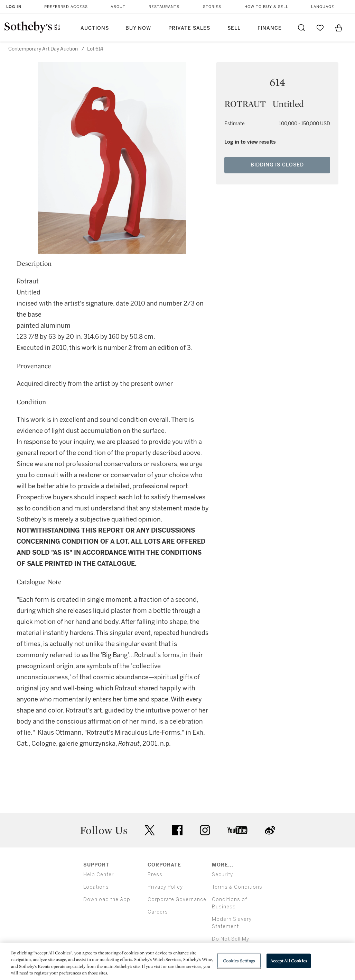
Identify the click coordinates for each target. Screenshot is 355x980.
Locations (96, 887)
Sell (234, 28)
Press (155, 875)
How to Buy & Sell (266, 7)
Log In (14, 7)
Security (222, 875)
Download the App (107, 900)
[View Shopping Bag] (339, 28)
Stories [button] (212, 7)
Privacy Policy (165, 887)
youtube (237, 830)
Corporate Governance (177, 900)
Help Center (99, 875)
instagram (205, 830)
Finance (270, 28)
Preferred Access (66, 7)
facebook (177, 830)
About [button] (118, 7)
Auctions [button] (95, 28)
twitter (150, 830)
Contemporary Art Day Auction (43, 49)
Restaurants (164, 7)
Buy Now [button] (138, 28)
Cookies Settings (239, 961)
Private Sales (189, 28)
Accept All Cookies (289, 961)
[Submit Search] (301, 28)
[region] (177, 961)
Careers (158, 912)
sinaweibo (270, 830)
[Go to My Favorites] (320, 28)
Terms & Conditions (237, 887)
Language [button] (323, 7)
